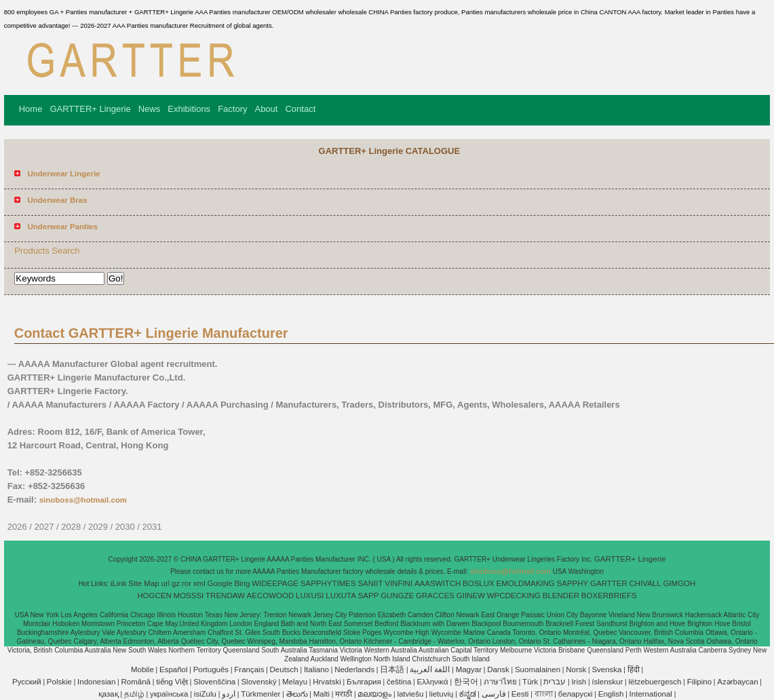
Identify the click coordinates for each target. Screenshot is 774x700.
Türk (530, 682)
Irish (579, 682)
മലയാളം (374, 694)
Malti (322, 694)
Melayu (295, 682)
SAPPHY (573, 583)
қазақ (109, 694)
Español (174, 669)
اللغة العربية (430, 669)
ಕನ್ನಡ (468, 694)
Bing (242, 583)
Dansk (498, 669)
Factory (232, 109)
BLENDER (561, 596)
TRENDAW (225, 596)
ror (187, 583)
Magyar (469, 669)
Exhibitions (189, 109)
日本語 (392, 669)
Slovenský (258, 682)
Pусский (27, 682)
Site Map (143, 583)
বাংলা (544, 694)
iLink (119, 583)
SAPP (369, 596)
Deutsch (284, 669)
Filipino (699, 682)
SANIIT (370, 583)
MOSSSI (189, 596)
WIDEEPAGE (275, 583)
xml (199, 583)
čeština (399, 682)
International (651, 694)
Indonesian (96, 682)
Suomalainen (538, 669)
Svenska (606, 669)
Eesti (520, 694)
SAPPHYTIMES (328, 583)
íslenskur (607, 682)
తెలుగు (297, 694)
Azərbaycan (737, 682)
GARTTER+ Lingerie (90, 109)
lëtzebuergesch (655, 682)
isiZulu (205, 694)
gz (176, 583)
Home (31, 109)
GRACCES (435, 596)
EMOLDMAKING (526, 583)
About (266, 109)
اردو (229, 694)
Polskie (59, 682)
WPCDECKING (514, 596)
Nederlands (354, 669)
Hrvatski (327, 682)
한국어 (466, 682)
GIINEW (471, 596)
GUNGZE (397, 596)
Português (211, 669)
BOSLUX (479, 583)
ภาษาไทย (500, 682)
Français (249, 669)
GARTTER (609, 583)
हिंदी (634, 669)
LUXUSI (310, 596)
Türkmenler (260, 694)
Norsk (576, 669)
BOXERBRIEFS (609, 596)
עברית (555, 682)
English (611, 694)
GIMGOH (679, 583)
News (150, 109)
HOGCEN (154, 596)
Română (136, 682)
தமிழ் (134, 694)
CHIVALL (645, 583)
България (364, 682)
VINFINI (399, 583)
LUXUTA (341, 596)
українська (169, 694)
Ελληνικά (433, 682)
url (166, 583)
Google (220, 583)
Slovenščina (214, 682)
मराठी (344, 694)
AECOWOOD (271, 596)
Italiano (316, 669)
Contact (300, 109)
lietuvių (442, 694)
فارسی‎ (494, 694)
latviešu (410, 694)
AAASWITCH (438, 583)
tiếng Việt (172, 682)
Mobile (142, 669)
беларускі (576, 694)
